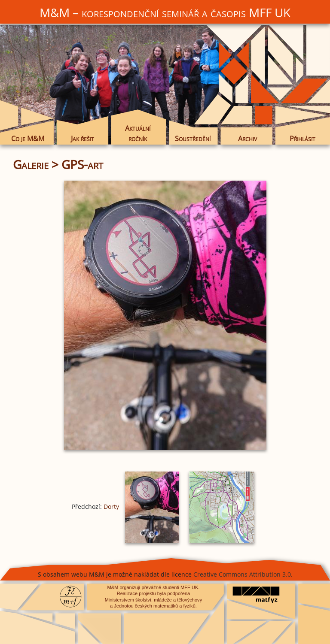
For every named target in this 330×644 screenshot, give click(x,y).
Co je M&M (28, 138)
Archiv (247, 138)
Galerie (31, 164)
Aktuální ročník (138, 133)
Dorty (111, 506)
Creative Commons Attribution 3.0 (242, 574)
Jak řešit (82, 138)
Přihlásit (302, 138)
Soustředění (193, 138)
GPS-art (82, 164)
